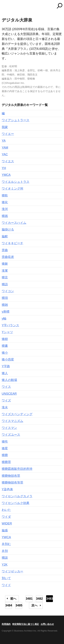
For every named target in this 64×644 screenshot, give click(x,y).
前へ (13, 599)
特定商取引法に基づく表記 (26, 624)
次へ (34, 605)
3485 (19, 605)
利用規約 (6, 624)
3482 (39, 599)
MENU (4, 6)
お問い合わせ (47, 624)
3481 (29, 599)
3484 (9, 605)
